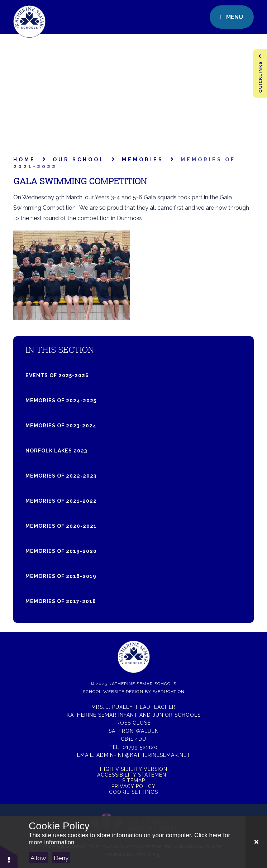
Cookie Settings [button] (133, 792)
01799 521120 (140, 747)
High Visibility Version (134, 769)
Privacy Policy (133, 786)
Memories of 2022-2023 (61, 476)
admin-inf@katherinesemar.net (143, 755)
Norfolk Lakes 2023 (56, 451)
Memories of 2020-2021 (61, 526)
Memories (143, 160)
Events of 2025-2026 (57, 375)
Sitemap (134, 781)
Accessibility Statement (133, 775)
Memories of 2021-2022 (61, 501)
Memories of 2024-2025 (61, 400)
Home (24, 160)
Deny (61, 858)
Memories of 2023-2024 (61, 426)
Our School (79, 160)
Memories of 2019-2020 (61, 551)
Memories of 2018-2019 (61, 576)
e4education (168, 692)
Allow (38, 858)
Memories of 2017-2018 (61, 601)
